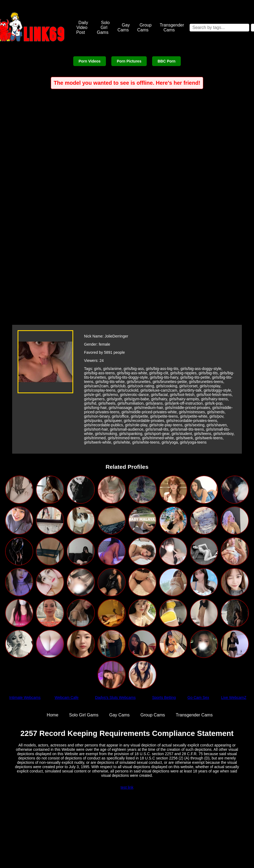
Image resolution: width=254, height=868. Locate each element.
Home (53, 715)
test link (127, 787)
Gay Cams (124, 27)
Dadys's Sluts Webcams (115, 697)
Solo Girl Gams (103, 27)
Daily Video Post (82, 27)
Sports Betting (164, 697)
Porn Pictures (129, 61)
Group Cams (144, 27)
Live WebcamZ (234, 697)
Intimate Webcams (25, 697)
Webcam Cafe (66, 697)
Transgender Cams (172, 27)
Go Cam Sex (198, 697)
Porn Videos (90, 61)
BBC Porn (166, 61)
